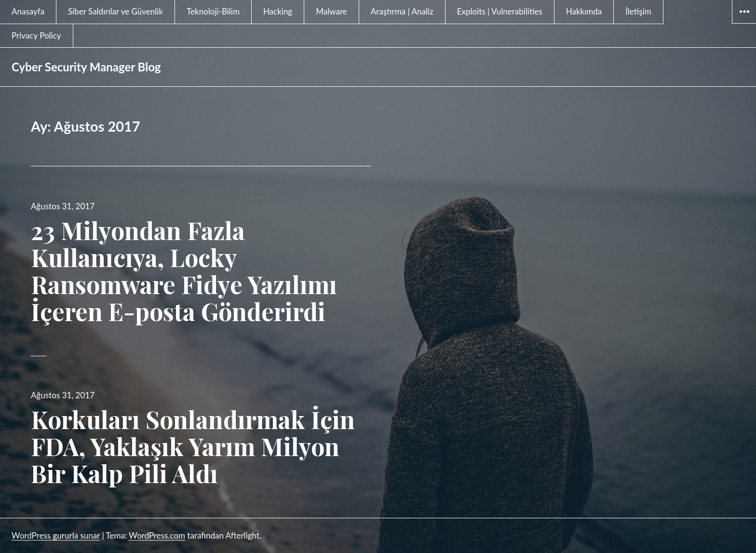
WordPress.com (157, 535)
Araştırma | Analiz (402, 11)
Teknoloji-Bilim (213, 11)
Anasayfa (28, 11)
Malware (331, 11)
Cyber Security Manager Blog (86, 67)
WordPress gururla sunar (56, 535)
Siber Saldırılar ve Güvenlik (115, 11)
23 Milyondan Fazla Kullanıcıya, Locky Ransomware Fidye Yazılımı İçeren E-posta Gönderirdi (184, 271)
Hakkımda (584, 11)
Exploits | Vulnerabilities (500, 11)
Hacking (278, 11)
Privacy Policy (36, 35)
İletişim (638, 11)
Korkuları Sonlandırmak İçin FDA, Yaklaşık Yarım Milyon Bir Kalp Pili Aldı (193, 446)
